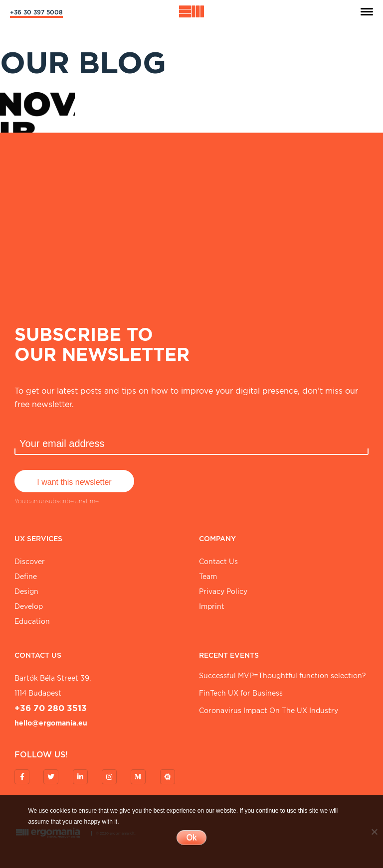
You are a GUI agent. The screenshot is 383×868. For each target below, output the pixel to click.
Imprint (212, 606)
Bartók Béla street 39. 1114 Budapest (53, 686)
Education (32, 621)
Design (26, 591)
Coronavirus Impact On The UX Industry (269, 711)
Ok (191, 837)
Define (26, 577)
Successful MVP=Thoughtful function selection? (283, 676)
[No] (374, 832)
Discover (30, 562)
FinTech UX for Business (241, 693)
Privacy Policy (223, 591)
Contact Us (218, 562)
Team (208, 577)
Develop (29, 606)
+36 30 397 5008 (36, 12)
